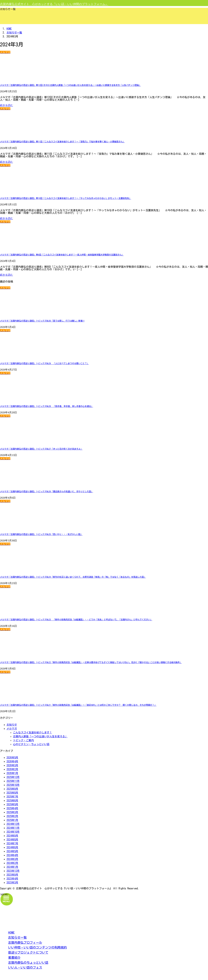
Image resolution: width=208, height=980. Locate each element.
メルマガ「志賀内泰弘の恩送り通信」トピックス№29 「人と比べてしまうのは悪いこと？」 (44, 363)
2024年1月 (12, 867)
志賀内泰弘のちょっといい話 (28, 963)
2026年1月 (12, 773)
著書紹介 (14, 957)
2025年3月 (12, 812)
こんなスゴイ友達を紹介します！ (32, 732)
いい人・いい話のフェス (25, 967)
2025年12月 (13, 777)
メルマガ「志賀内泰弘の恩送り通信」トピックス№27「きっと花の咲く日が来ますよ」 (41, 449)
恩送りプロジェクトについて (28, 952)
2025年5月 (12, 804)
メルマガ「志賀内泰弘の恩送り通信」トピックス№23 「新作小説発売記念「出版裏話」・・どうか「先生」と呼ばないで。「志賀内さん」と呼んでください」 (76, 620)
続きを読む (6, 105)
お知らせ (12, 725)
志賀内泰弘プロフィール (25, 942)
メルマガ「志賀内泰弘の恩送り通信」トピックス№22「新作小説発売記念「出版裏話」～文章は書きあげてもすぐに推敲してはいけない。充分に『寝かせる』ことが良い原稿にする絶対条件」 (91, 662)
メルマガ (12, 729)
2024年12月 (13, 824)
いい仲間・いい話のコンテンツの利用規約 (37, 947)
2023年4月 (12, 879)
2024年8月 (12, 840)
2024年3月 (12, 859)
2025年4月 (12, 808)
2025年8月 (12, 793)
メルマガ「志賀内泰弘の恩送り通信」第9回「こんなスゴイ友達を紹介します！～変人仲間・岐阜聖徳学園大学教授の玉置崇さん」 (62, 255)
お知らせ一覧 (17, 937)
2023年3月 (12, 883)
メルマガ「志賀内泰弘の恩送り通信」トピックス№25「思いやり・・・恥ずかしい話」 (41, 534)
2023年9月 (12, 875)
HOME (11, 932)
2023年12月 (13, 871)
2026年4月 (12, 761)
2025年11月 (13, 781)
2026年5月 (12, 758)
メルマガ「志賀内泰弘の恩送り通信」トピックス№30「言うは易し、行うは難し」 (42, 321)
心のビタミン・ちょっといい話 (31, 744)
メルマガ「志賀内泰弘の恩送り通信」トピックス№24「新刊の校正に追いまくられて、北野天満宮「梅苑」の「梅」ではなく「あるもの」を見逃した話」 (73, 577)
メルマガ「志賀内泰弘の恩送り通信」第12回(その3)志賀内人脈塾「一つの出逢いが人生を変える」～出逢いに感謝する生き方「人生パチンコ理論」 (70, 85)
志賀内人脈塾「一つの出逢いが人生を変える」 (40, 736)
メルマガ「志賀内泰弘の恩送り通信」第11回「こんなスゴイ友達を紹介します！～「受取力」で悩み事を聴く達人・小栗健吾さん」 (62, 142)
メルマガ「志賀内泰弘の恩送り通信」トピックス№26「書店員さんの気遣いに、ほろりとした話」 (47, 491)
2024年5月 (12, 851)
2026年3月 (12, 765)
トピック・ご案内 (23, 740)
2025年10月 (13, 785)
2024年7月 (12, 843)
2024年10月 (13, 832)
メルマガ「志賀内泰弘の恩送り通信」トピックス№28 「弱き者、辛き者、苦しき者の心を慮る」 (47, 406)
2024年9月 (12, 836)
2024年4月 (12, 855)
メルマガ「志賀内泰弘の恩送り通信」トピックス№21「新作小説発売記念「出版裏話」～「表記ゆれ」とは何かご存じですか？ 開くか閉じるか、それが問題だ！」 (78, 705)
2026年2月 (12, 769)
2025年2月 (12, 816)
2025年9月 (12, 789)
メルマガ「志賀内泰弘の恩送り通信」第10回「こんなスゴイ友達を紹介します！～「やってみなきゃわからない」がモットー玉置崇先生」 (66, 198)
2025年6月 (12, 801)
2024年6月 (12, 847)
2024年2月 (12, 863)
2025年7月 (12, 797)
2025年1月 (12, 820)
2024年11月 (13, 828)
